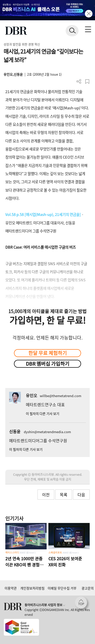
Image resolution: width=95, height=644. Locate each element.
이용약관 (11, 588)
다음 (81, 495)
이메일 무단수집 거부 (62, 588)
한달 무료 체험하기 (48, 353)
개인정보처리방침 (32, 588)
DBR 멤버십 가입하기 (48, 364)
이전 (46, 495)
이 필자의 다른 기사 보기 (43, 413)
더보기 (79, 82)
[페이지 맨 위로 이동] (82, 604)
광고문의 (88, 588)
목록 (64, 495)
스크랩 (87, 82)
